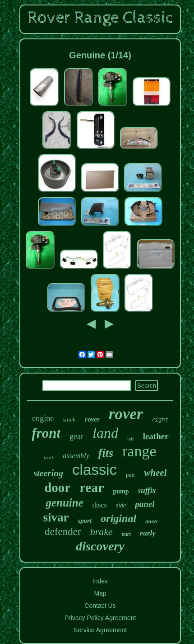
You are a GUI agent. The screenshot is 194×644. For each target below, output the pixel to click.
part (126, 534)
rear (92, 487)
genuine (64, 503)
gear (76, 436)
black (49, 457)
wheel (155, 473)
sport (85, 521)
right (160, 420)
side (121, 505)
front (46, 433)
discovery (100, 546)
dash (151, 522)
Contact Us (100, 606)
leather (156, 436)
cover (92, 419)
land (105, 433)
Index (100, 581)
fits (106, 453)
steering (49, 473)
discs (100, 505)
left (131, 439)
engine (43, 418)
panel (145, 504)
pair (130, 475)
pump (121, 491)
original (118, 518)
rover (126, 414)
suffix (147, 490)
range (139, 451)
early (148, 533)
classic (95, 470)
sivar (56, 517)
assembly (76, 456)
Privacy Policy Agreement (100, 618)
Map (100, 593)
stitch (69, 419)
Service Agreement (100, 630)
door (57, 488)
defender (63, 532)
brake (102, 532)
